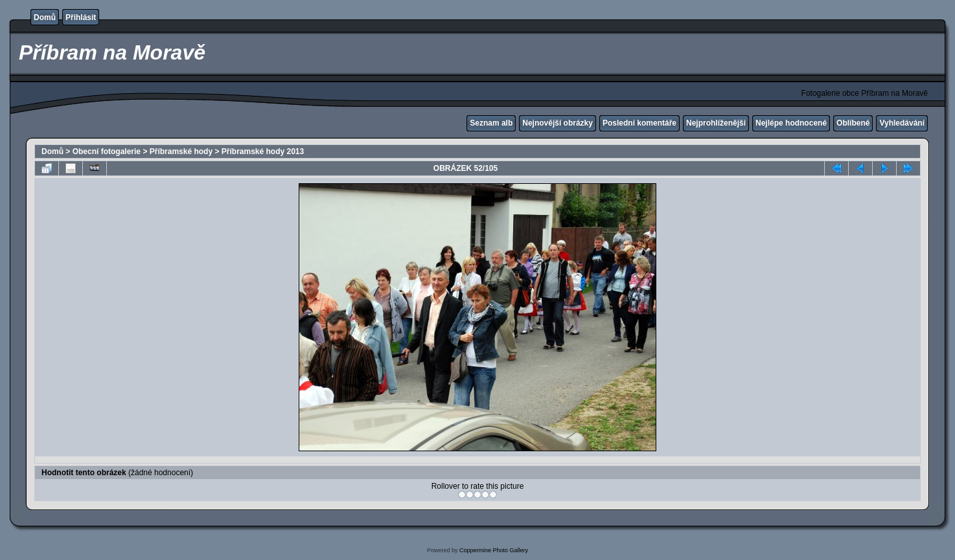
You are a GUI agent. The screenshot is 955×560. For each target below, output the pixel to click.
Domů (45, 17)
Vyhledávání (902, 123)
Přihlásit (81, 17)
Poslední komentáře (639, 123)
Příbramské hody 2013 (263, 151)
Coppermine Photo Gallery (494, 550)
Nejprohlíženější (716, 123)
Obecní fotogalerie (107, 151)
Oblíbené (853, 123)
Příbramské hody (181, 151)
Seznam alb (491, 123)
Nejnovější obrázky (558, 123)
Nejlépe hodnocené (791, 123)
